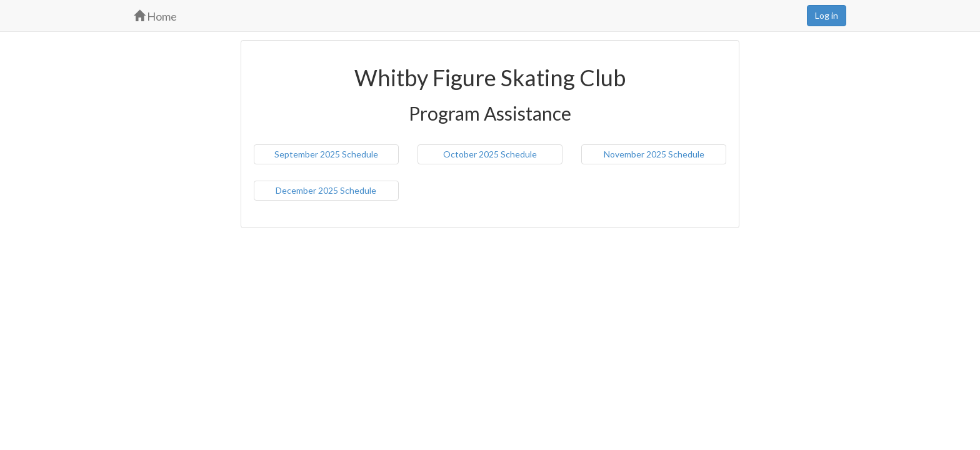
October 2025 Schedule (490, 154)
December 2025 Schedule (326, 190)
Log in (827, 15)
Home (155, 16)
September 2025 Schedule (326, 154)
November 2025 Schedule (654, 154)
